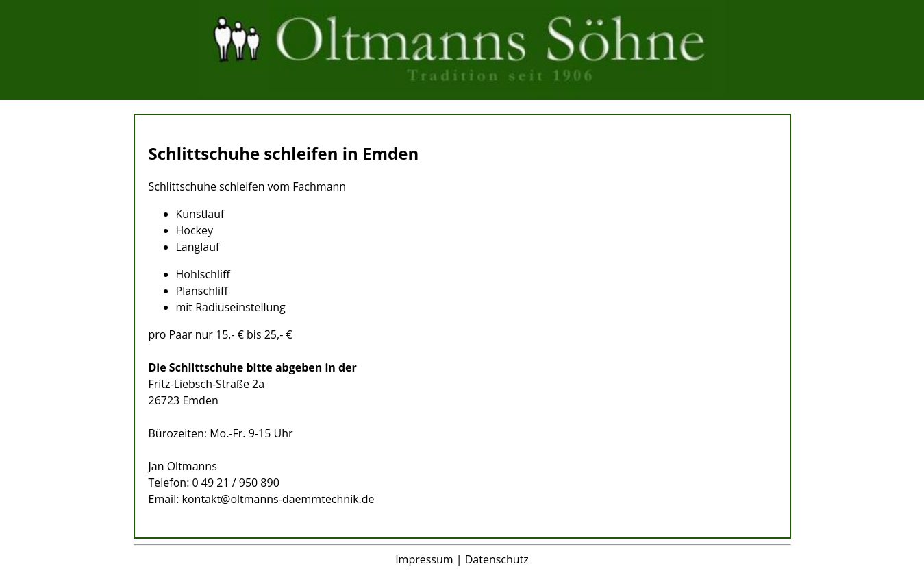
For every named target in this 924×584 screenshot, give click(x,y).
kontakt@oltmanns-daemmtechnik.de (278, 499)
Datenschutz (497, 559)
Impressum (424, 559)
